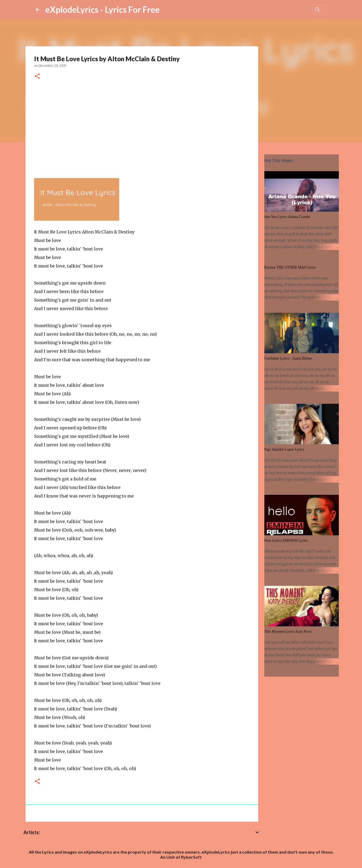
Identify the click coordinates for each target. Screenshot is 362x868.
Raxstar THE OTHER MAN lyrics (290, 267)
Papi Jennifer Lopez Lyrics (284, 449)
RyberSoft (191, 857)
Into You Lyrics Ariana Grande (287, 217)
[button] (37, 77)
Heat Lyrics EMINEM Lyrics (286, 540)
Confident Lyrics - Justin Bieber (288, 358)
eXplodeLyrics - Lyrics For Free (102, 9)
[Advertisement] (142, 128)
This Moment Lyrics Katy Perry (288, 632)
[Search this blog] (299, 10)
